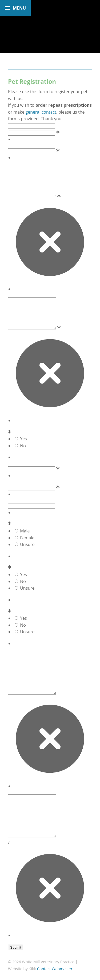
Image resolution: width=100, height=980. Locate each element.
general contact (41, 112)
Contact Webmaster (55, 969)
